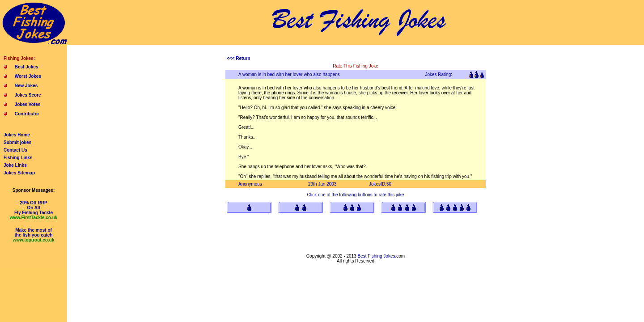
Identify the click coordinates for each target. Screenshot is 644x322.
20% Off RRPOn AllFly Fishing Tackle (34, 210)
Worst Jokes (28, 76)
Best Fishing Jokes (377, 256)
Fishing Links (18, 158)
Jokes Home (17, 135)
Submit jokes (17, 142)
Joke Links (15, 165)
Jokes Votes (28, 104)
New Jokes (26, 86)
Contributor (27, 114)
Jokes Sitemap (19, 173)
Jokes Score (28, 95)
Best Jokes (27, 67)
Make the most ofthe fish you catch (34, 235)
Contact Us (15, 150)
